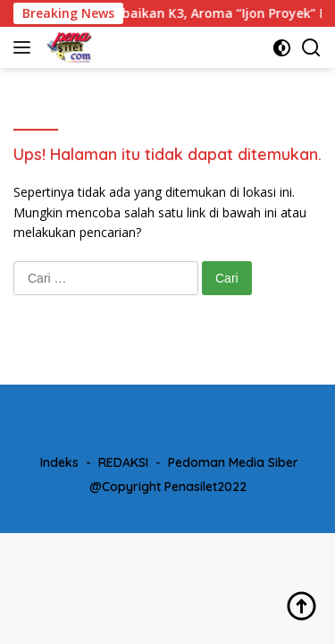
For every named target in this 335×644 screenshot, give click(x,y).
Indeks (59, 462)
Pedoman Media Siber (233, 462)
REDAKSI (123, 462)
